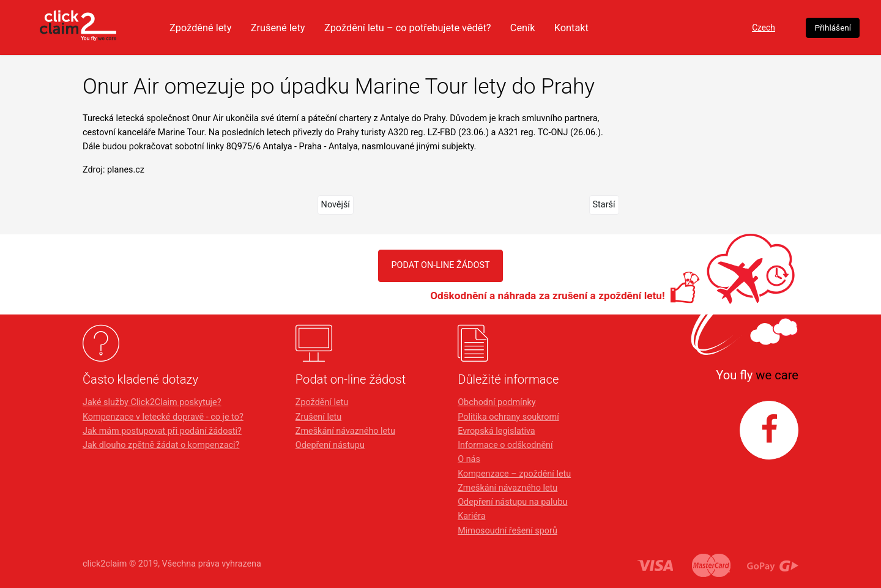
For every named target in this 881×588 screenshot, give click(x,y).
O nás (469, 459)
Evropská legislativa (496, 431)
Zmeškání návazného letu (345, 431)
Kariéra (471, 516)
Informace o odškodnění (505, 445)
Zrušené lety (333, 28)
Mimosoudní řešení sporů (507, 531)
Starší (604, 205)
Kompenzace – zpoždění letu (514, 474)
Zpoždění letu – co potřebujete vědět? (469, 28)
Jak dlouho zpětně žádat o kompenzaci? (161, 445)
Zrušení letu (318, 417)
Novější (336, 205)
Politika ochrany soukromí (508, 417)
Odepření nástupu (330, 445)
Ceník (590, 28)
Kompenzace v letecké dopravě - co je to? (163, 417)
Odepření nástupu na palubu (512, 502)
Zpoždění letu (322, 402)
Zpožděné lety (252, 28)
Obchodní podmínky (496, 402)
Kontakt (641, 28)
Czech (718, 28)
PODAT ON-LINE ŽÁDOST (440, 265)
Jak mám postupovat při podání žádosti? (162, 431)
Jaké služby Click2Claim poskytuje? (152, 402)
